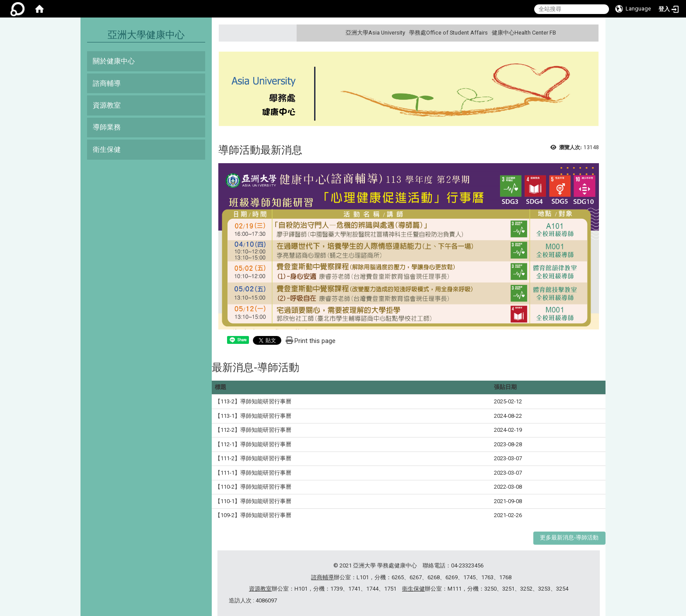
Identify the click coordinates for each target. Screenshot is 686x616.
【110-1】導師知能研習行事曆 (253, 501)
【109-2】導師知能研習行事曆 (253, 515)
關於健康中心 (114, 61)
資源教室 (107, 105)
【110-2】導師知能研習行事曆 (253, 487)
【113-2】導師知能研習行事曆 (253, 401)
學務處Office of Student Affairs (448, 33)
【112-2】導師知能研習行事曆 (253, 430)
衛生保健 (107, 149)
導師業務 (107, 127)
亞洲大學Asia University (375, 33)
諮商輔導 (107, 83)
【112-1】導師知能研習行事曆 (253, 444)
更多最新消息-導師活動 (569, 537)
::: (591, 33)
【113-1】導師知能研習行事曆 (253, 416)
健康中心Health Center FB (524, 33)
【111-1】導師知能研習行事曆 (253, 473)
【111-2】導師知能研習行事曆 (253, 458)
